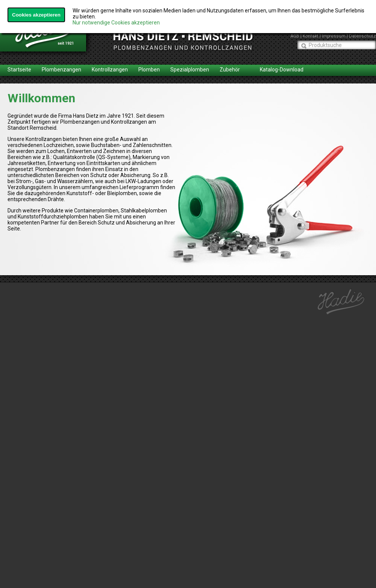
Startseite (19, 70)
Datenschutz (362, 36)
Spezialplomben (190, 70)
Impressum (334, 36)
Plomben (149, 70)
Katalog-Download (282, 70)
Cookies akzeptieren (36, 15)
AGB (295, 36)
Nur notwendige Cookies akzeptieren (116, 23)
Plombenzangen (61, 70)
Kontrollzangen (110, 70)
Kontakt (311, 36)
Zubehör (230, 70)
